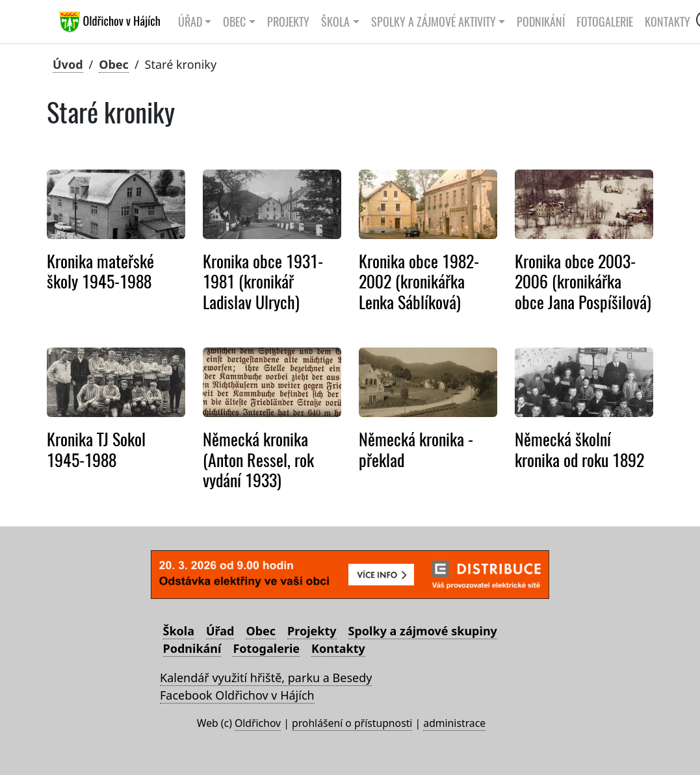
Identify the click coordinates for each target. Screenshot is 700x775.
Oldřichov (258, 723)
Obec (114, 64)
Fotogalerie (605, 22)
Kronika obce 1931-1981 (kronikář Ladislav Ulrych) (263, 282)
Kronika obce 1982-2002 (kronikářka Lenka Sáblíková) (419, 282)
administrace (454, 723)
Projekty (288, 22)
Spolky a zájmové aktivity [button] (434, 22)
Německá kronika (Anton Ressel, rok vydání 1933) (258, 460)
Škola (179, 631)
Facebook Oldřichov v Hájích (237, 695)
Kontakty (668, 22)
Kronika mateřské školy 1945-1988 (100, 271)
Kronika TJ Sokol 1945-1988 (96, 449)
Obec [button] (234, 22)
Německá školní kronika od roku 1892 (579, 449)
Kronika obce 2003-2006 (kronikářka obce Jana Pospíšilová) (583, 282)
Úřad (220, 631)
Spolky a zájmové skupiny (423, 631)
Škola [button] (335, 22)
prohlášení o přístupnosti (352, 723)
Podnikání (541, 22)
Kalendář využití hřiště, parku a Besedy (266, 678)
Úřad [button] (190, 22)
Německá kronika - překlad (416, 449)
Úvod (68, 64)
